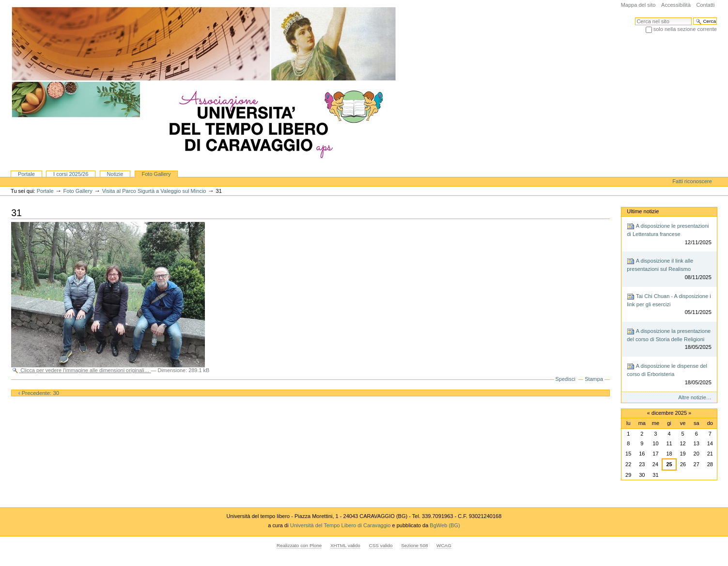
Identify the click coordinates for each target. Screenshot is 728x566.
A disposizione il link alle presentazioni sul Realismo (669, 269)
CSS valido (381, 545)
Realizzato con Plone (299, 545)
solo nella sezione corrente (685, 29)
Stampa (594, 379)
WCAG (444, 545)
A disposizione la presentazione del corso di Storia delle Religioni (669, 339)
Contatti (705, 5)
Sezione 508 (414, 545)
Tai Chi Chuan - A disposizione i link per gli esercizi (669, 305)
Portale (26, 174)
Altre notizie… (695, 397)
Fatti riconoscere (692, 181)
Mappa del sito (638, 5)
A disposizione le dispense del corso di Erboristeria (669, 374)
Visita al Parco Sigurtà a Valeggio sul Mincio (154, 191)
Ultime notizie (643, 211)
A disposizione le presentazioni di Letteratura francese (669, 234)
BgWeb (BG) (445, 525)
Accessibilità (676, 5)
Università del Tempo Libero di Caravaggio (341, 525)
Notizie (115, 174)
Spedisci (565, 379)
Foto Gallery (156, 174)
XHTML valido (345, 545)
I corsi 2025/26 (71, 174)
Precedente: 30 (39, 393)
